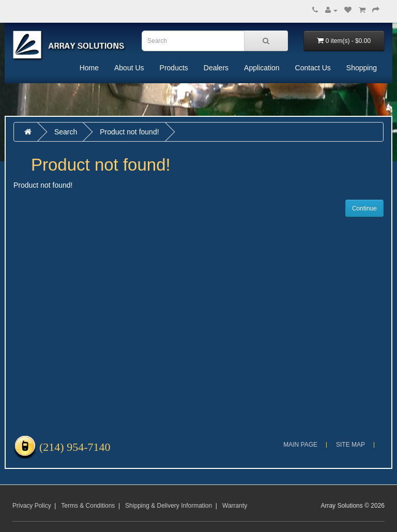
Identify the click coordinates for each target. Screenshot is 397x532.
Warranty (235, 506)
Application (262, 68)
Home (89, 68)
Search (66, 132)
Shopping (362, 68)
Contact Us (313, 68)
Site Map (350, 445)
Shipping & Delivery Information (169, 506)
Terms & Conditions (88, 506)
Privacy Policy (32, 506)
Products (174, 68)
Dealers (216, 68)
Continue (364, 208)
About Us (129, 68)
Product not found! (129, 132)
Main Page (300, 445)
